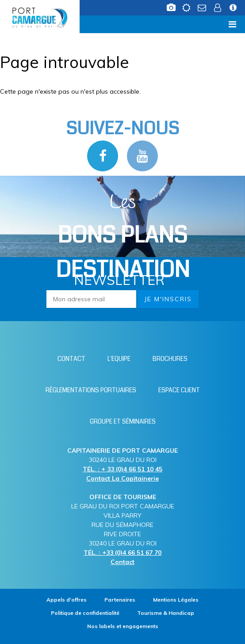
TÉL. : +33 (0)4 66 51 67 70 (122, 553)
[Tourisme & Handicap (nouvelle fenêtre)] (166, 613)
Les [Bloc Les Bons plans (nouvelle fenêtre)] (123, 237)
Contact (122, 562)
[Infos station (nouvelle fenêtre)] (234, 10)
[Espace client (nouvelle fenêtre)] (218, 10)
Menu (21, 24)
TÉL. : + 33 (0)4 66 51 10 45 (122, 469)
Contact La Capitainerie (122, 478)
